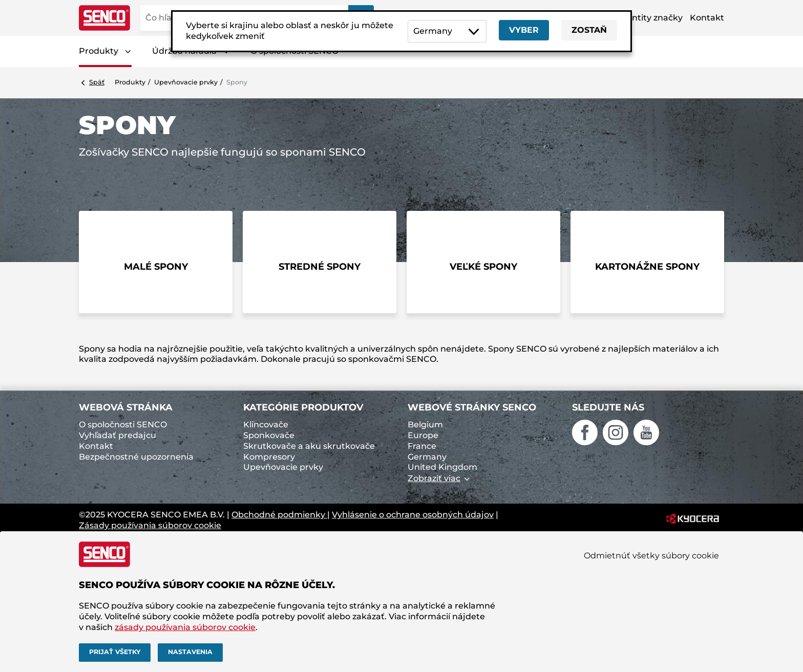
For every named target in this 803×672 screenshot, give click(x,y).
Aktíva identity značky (637, 18)
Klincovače (266, 425)
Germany (427, 457)
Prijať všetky (115, 652)
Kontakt (707, 18)
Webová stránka (126, 407)
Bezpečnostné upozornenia (136, 457)
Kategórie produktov (303, 407)
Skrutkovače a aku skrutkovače (309, 446)
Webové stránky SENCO (472, 407)
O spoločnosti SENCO (123, 425)
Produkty (99, 51)
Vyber (524, 30)
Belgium (425, 425)
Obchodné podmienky (279, 515)
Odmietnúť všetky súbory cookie (651, 556)
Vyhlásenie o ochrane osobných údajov (413, 515)
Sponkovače (269, 435)
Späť (97, 82)
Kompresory (269, 457)
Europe (423, 435)
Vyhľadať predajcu (118, 435)
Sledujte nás (608, 407)
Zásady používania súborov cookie (150, 525)
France (422, 446)
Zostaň (589, 30)
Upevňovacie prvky (186, 82)
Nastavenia (190, 652)
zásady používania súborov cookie (185, 627)
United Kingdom (442, 467)
